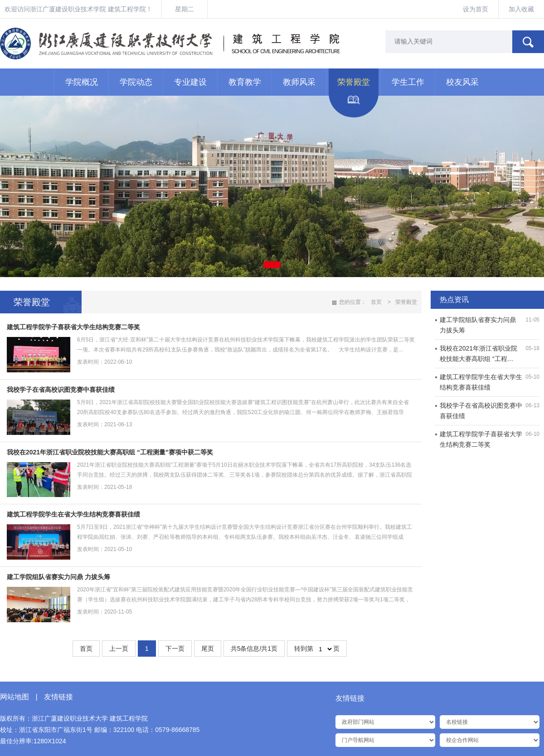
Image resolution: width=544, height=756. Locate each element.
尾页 (208, 649)
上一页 (119, 649)
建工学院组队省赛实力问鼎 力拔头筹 (58, 577)
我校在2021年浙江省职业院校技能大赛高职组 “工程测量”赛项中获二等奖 (110, 452)
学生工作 (408, 82)
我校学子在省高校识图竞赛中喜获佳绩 (61, 390)
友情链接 (58, 697)
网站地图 (15, 697)
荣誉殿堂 (354, 82)
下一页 (175, 649)
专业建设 (190, 82)
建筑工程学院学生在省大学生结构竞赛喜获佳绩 (73, 514)
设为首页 (476, 9)
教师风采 (299, 82)
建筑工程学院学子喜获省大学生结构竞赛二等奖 (73, 327)
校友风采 (462, 82)
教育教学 (245, 82)
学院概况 (82, 82)
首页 (376, 302)
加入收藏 (521, 9)
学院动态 (136, 82)
